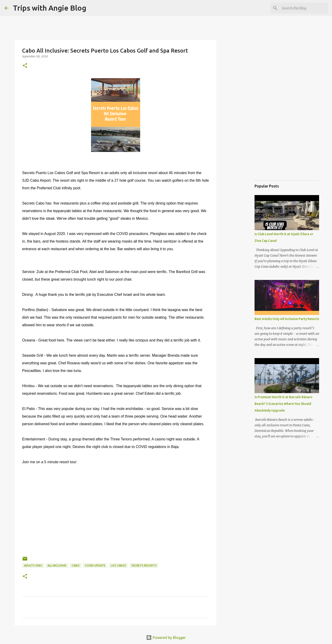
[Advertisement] (278, 153)
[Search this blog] (304, 8)
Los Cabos (118, 565)
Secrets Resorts (144, 565)
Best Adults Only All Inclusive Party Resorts (287, 319)
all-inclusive (57, 565)
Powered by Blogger (166, 638)
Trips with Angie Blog (50, 8)
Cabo (76, 565)
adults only (33, 565)
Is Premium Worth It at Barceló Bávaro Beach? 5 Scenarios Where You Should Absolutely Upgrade (283, 404)
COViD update (95, 565)
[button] (25, 66)
